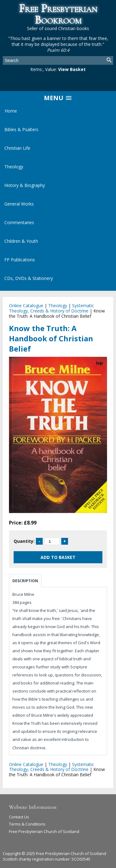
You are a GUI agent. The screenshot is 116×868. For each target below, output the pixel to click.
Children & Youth (21, 241)
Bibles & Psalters (21, 129)
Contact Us (19, 817)
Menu (58, 98)
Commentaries (19, 222)
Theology (14, 167)
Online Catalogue (26, 306)
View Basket (72, 69)
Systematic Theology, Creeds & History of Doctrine (52, 308)
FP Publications (20, 260)
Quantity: (24, 541)
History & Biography (25, 185)
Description (25, 581)
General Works (19, 204)
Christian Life (17, 148)
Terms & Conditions (27, 824)
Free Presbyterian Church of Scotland (44, 831)
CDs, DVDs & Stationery (29, 278)
